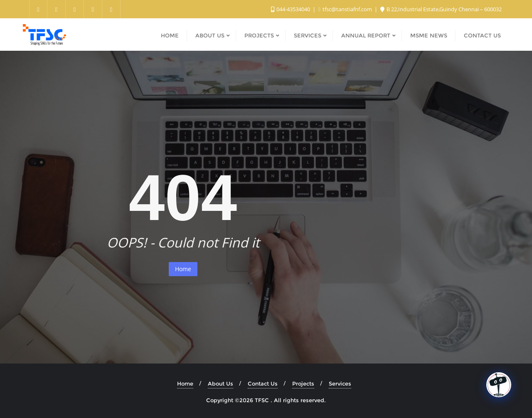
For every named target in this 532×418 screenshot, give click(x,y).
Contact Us (263, 383)
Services (340, 383)
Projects (303, 383)
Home (183, 269)
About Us (220, 383)
